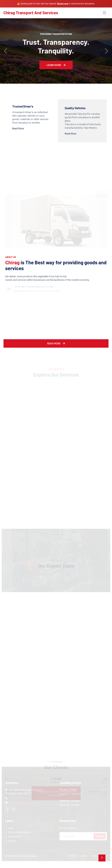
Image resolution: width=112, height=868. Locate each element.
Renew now (63, 4)
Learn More (56, 65)
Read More (18, 130)
